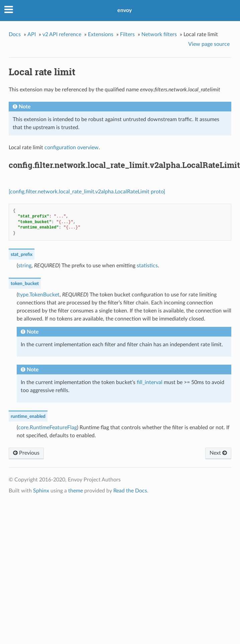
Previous (26, 453)
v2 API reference (62, 34)
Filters (127, 34)
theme (76, 491)
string (25, 266)
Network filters (159, 34)
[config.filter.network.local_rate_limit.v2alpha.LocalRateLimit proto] (87, 192)
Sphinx (41, 491)
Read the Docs (130, 491)
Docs (15, 34)
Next (218, 453)
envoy (125, 10)
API (32, 34)
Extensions (101, 34)
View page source (209, 44)
